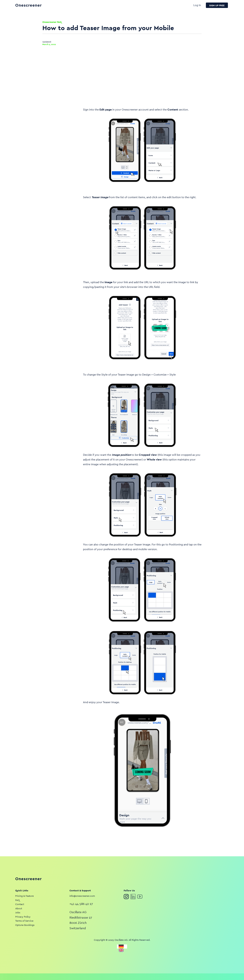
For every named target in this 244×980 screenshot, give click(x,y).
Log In (197, 5)
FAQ (17, 900)
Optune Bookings (25, 925)
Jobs (18, 912)
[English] (122, 950)
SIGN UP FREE (217, 5)
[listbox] (122, 948)
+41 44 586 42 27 (81, 904)
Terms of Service (24, 921)
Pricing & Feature (24, 896)
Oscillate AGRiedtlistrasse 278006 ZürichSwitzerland (81, 920)
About (19, 908)
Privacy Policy (23, 917)
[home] (104, 5)
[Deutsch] (122, 946)
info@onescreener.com (82, 896)
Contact (20, 904)
